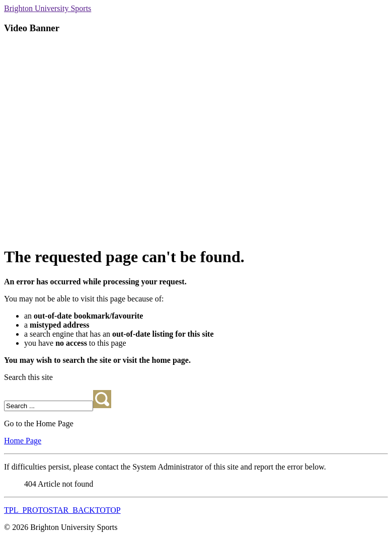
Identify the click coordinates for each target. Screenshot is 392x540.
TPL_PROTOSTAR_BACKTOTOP (62, 510)
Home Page (23, 441)
